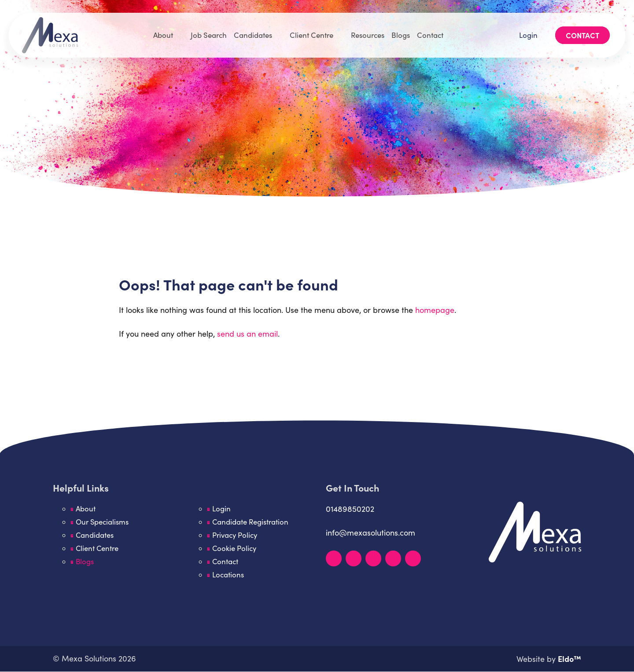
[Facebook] (373, 558)
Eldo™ (569, 659)
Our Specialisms (103, 522)
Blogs (404, 32)
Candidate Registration (251, 522)
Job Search (207, 32)
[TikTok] (413, 558)
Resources (370, 32)
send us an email (247, 334)
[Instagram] (354, 558)
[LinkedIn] (334, 558)
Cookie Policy (235, 549)
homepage (435, 310)
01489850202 (350, 509)
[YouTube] (393, 558)
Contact (433, 32)
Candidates (252, 32)
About (160, 32)
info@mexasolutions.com (370, 532)
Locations (228, 575)
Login (527, 32)
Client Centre (311, 32)
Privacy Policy (235, 535)
